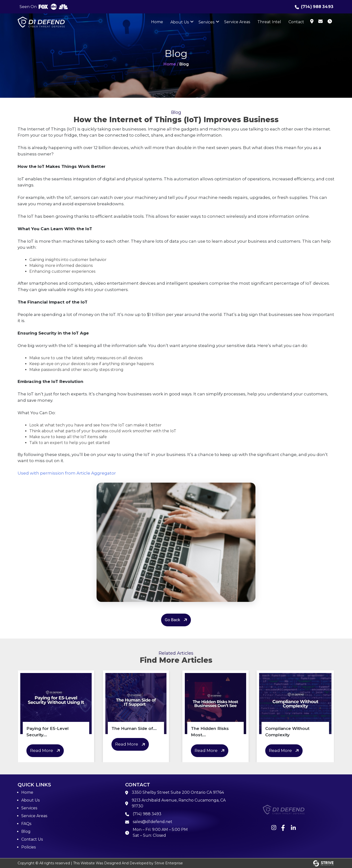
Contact (296, 22)
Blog (26, 831)
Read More (46, 751)
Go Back (177, 620)
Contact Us (32, 839)
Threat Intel (269, 22)
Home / (171, 64)
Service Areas (237, 22)
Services (206, 22)
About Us (180, 22)
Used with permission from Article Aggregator (67, 473)
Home (157, 22)
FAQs (26, 824)
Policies (28, 847)
